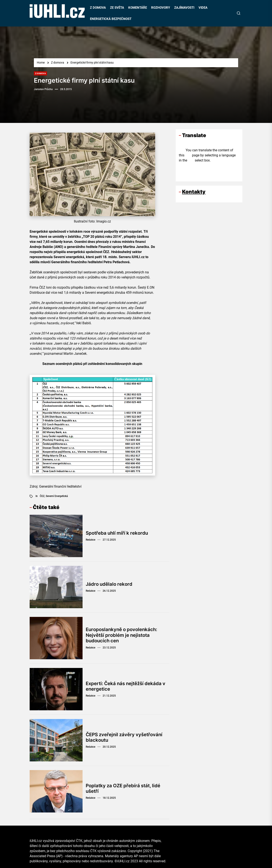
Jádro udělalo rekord (109, 584)
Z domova (40, 73)
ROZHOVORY (161, 8)
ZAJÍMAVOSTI (184, 8)
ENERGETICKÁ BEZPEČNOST (111, 19)
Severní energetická (57, 496)
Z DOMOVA (98, 8)
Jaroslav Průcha (43, 89)
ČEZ (42, 496)
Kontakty (194, 192)
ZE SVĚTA (117, 8)
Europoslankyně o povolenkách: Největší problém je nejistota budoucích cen (121, 635)
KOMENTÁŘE (138, 8)
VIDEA (203, 8)
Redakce (90, 540)
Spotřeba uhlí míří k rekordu (117, 533)
